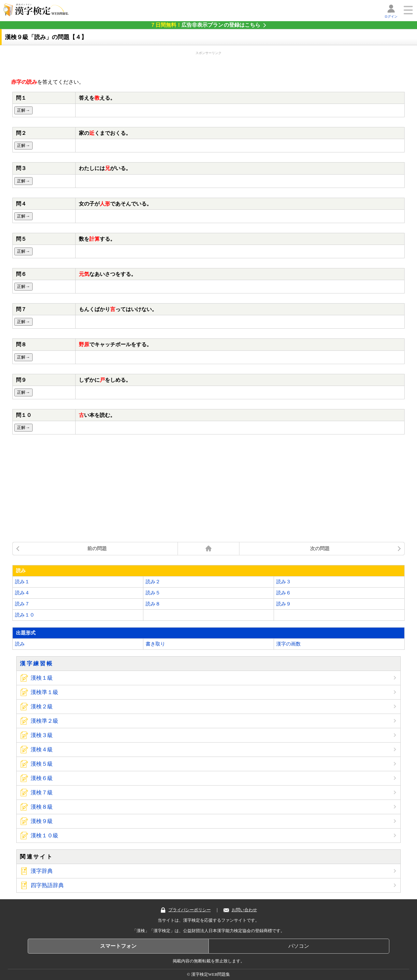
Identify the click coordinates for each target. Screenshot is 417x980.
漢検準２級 (44, 721)
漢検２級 (42, 707)
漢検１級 (42, 678)
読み (20, 644)
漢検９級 (42, 821)
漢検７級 (42, 793)
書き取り (155, 644)
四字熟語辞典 (47, 885)
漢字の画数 (288, 644)
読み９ (284, 604)
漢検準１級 (44, 692)
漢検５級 (42, 764)
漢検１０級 (44, 836)
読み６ (284, 593)
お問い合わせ (240, 910)
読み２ (153, 582)
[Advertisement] (208, 64)
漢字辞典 (42, 871)
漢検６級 (42, 778)
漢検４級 (42, 750)
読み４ (22, 593)
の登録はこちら (205, 25)
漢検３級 (42, 735)
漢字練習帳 (36, 664)
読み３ (284, 582)
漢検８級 (42, 807)
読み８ (153, 604)
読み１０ (25, 615)
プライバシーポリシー (186, 910)
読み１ (22, 582)
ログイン (391, 16)
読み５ (153, 593)
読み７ (22, 604)
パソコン (299, 946)
